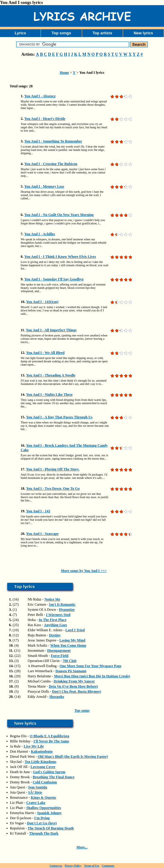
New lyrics (143, 33)
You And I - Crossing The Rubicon (51, 164)
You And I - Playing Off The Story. (53, 469)
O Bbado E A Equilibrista (50, 736)
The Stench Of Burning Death (51, 828)
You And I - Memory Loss (44, 186)
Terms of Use (91, 866)
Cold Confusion (45, 782)
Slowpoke (57, 697)
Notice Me (52, 599)
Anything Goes (55, 625)
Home (65, 73)
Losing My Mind (72, 640)
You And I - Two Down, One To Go (53, 489)
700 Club (70, 661)
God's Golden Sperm (49, 772)
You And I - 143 (38, 511)
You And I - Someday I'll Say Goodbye (54, 279)
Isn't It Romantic (62, 604)
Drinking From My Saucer (74, 681)
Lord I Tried (75, 630)
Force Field (60, 656)
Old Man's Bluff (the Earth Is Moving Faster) (73, 757)
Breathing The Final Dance (54, 777)
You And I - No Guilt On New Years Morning (59, 215)
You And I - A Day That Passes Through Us (59, 417)
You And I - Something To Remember (53, 141)
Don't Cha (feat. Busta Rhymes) (77, 692)
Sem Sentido (38, 787)
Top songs (61, 33)
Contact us (56, 866)
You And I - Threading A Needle (51, 375)
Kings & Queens (43, 798)
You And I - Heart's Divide (45, 119)
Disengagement (59, 651)
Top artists (102, 33)
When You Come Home (68, 645)
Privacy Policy (73, 866)
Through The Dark (44, 833)
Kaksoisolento (42, 751)
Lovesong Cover (43, 767)
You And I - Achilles (40, 234)
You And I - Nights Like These (50, 395)
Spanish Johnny (49, 813)
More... (82, 847)
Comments (108, 866)
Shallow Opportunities (44, 808)
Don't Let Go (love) (42, 823)
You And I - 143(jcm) (42, 302)
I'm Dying (42, 818)
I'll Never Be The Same (51, 741)
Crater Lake (36, 803)
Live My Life (34, 746)
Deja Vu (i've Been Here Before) (73, 686)
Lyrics (20, 33)
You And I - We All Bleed (45, 353)
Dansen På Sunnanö (71, 671)
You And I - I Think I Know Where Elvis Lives (60, 257)
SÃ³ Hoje (35, 792)
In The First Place (53, 620)
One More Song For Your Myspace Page (91, 666)
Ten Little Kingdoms (41, 762)
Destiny (55, 635)
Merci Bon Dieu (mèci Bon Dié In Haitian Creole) (92, 676)
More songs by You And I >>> (84, 571)
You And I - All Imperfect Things (51, 330)
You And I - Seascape (42, 534)
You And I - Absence (40, 96)
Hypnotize (67, 610)
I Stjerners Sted (58, 615)
